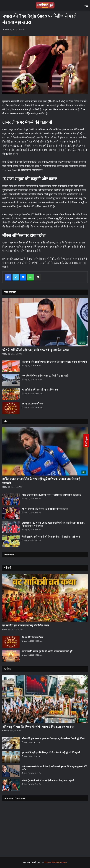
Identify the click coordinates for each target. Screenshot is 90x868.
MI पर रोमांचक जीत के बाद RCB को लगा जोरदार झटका (45, 509)
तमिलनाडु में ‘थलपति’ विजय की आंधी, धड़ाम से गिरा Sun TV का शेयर (38, 727)
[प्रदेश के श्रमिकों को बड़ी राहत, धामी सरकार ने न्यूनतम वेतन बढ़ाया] (45, 322)
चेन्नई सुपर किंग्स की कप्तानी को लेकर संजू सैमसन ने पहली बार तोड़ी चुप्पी (51, 537)
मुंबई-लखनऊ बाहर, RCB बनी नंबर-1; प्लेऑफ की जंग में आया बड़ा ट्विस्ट (51, 495)
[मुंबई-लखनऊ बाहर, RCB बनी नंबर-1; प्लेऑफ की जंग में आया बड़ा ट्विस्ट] (11, 499)
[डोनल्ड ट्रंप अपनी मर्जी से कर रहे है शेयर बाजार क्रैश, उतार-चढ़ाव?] (11, 785)
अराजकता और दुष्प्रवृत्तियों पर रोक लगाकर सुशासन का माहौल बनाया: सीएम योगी (54, 362)
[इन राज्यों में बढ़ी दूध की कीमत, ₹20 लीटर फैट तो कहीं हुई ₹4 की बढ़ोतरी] (11, 757)
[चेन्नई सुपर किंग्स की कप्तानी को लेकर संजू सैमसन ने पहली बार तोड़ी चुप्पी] (11, 541)
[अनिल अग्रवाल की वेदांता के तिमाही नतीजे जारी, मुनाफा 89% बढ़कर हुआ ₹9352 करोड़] (11, 771)
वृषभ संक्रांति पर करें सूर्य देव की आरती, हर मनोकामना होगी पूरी (47, 651)
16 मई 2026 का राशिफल (33, 404)
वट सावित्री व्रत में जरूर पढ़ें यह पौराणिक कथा (40, 390)
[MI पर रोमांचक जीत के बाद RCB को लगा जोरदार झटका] (11, 513)
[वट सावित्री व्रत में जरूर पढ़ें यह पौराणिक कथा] (11, 394)
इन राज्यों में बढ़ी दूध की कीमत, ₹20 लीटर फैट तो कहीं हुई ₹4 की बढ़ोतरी (51, 752)
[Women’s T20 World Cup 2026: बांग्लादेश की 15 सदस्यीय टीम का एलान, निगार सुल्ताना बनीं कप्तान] (11, 527)
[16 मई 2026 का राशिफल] (11, 408)
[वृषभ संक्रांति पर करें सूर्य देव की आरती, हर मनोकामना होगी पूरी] (11, 656)
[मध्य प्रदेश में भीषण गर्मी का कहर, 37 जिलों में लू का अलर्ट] (11, 380)
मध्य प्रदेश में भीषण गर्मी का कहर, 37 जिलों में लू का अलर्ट (45, 376)
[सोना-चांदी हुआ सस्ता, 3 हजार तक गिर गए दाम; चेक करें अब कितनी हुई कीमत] (11, 743)
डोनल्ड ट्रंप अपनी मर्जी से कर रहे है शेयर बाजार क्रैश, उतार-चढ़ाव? (48, 780)
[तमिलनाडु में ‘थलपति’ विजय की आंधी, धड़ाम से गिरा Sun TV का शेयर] (45, 699)
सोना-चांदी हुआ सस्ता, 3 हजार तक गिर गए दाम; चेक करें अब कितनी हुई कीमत (53, 739)
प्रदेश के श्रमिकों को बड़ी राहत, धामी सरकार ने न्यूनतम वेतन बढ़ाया (36, 350)
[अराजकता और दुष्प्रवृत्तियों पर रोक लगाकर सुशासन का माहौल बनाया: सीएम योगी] (11, 366)
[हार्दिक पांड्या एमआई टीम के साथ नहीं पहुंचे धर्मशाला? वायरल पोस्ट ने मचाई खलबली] (45, 451)
